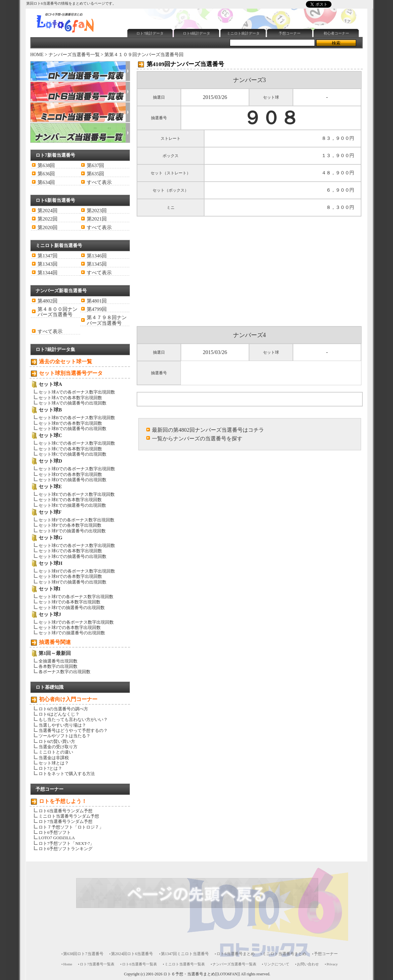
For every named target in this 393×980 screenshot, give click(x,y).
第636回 (46, 174)
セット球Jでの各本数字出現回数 (70, 627)
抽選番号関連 (55, 642)
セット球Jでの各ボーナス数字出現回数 (76, 622)
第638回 (46, 165)
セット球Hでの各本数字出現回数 (70, 576)
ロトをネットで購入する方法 (67, 774)
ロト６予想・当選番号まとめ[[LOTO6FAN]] (201, 974)
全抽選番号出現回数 (58, 661)
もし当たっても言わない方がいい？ (73, 719)
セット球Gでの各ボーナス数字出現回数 (77, 545)
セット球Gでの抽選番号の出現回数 (72, 556)
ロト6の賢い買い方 (57, 741)
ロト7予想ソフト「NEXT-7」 (66, 843)
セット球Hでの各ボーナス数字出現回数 (77, 571)
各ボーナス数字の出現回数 (65, 672)
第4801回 (97, 301)
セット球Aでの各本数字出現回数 (70, 398)
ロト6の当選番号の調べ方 (63, 709)
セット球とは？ (54, 763)
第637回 (95, 165)
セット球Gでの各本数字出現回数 (70, 551)
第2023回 (97, 211)
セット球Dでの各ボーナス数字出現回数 (77, 469)
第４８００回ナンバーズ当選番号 (58, 312)
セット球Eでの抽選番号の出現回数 (72, 505)
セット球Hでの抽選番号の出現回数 (72, 582)
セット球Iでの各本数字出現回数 (69, 602)
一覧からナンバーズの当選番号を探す (197, 439)
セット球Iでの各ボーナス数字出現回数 (76, 597)
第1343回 (48, 264)
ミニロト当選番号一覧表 (185, 964)
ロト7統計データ (150, 33)
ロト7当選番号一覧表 (97, 964)
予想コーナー (290, 33)
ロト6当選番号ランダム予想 (65, 811)
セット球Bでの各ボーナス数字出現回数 (77, 418)
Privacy (332, 964)
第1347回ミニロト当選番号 (185, 954)
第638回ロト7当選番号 (83, 954)
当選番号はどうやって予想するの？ (73, 730)
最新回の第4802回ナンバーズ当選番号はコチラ (208, 430)
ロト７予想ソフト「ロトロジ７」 (71, 827)
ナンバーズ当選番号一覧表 (234, 964)
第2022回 (48, 219)
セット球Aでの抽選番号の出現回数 (72, 403)
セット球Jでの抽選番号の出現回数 (72, 633)
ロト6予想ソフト (55, 832)
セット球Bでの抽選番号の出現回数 (72, 429)
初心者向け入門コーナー (68, 699)
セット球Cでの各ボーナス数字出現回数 (77, 443)
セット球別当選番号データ (71, 373)
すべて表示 (99, 182)
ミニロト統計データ (243, 33)
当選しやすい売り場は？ (62, 725)
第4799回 (97, 309)
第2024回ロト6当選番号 (132, 954)
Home (68, 964)
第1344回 (48, 273)
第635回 (95, 174)
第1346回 (97, 256)
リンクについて (276, 964)
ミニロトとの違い (56, 752)
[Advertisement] (246, 11)
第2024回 (48, 211)
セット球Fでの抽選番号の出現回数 (72, 531)
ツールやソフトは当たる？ (65, 736)
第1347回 (48, 256)
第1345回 (97, 264)
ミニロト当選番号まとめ (284, 954)
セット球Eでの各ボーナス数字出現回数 (77, 494)
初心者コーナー (336, 33)
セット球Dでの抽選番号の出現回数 (72, 480)
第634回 (46, 182)
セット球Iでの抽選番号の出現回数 (72, 608)
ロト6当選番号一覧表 (139, 964)
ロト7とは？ (50, 768)
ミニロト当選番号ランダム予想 (69, 816)
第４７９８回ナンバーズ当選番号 (107, 320)
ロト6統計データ (197, 33)
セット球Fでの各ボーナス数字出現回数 (76, 520)
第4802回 (48, 301)
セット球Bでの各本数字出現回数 (70, 423)
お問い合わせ (308, 964)
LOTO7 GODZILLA (57, 838)
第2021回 (97, 219)
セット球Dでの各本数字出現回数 (70, 474)
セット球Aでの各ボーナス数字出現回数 (77, 392)
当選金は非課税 (54, 758)
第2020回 (48, 227)
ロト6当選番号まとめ (235, 954)
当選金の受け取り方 (58, 747)
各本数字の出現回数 (58, 666)
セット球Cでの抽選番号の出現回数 (72, 454)
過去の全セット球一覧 (65, 361)
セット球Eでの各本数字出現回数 (70, 500)
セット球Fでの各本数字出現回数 (70, 525)
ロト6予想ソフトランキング (65, 849)
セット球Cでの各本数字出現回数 (70, 449)
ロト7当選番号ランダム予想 (65, 821)
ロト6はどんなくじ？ (59, 714)
